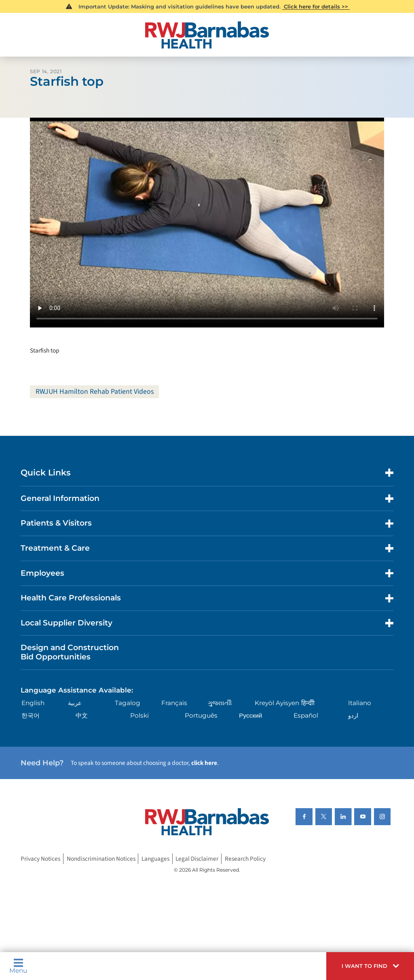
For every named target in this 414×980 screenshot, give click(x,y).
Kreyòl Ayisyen (277, 703)
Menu (18, 966)
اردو (353, 715)
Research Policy (245, 859)
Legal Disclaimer (197, 859)
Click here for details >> (316, 6)
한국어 (31, 715)
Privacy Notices (40, 859)
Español (306, 715)
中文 (82, 715)
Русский (250, 715)
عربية (75, 703)
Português (201, 715)
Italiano (360, 703)
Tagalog (128, 703)
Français (174, 703)
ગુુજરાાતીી (220, 703)
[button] (370, 966)
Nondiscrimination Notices (101, 859)
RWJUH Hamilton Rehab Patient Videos (95, 392)
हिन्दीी (308, 703)
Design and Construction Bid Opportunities (70, 653)
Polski (139, 715)
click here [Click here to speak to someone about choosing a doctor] (204, 763)
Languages (155, 859)
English (33, 703)
